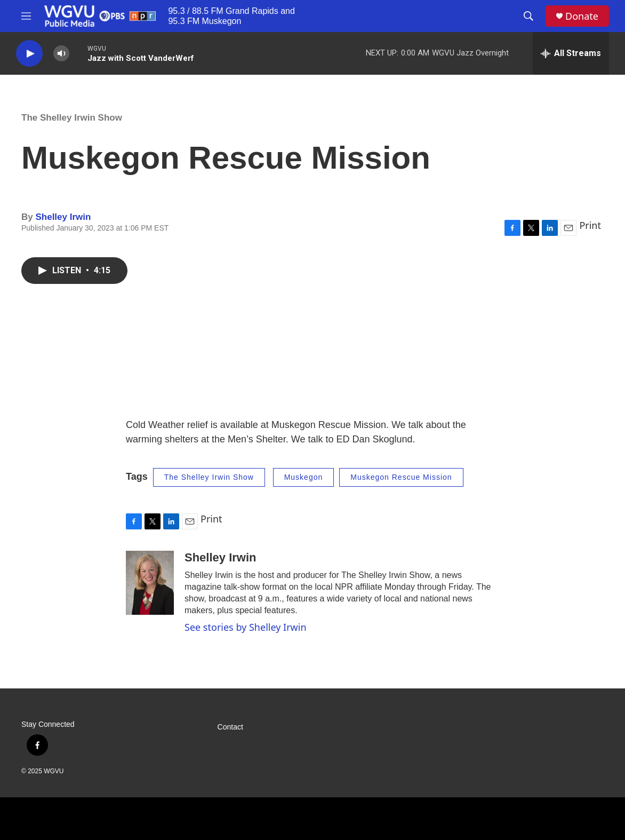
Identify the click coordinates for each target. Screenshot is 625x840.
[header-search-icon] (528, 16)
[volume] (61, 54)
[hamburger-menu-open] (26, 16)
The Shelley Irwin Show (72, 118)
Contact (230, 727)
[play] (29, 54)
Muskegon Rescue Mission (401, 477)
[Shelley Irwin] (150, 583)
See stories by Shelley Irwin (246, 627)
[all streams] (571, 53)
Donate (582, 16)
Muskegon (304, 477)
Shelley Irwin (63, 217)
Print (590, 225)
